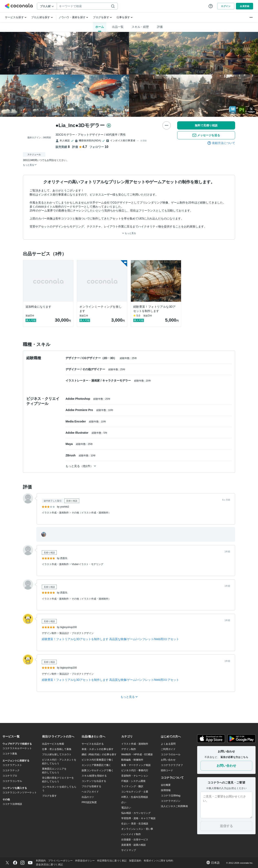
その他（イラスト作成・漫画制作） (91, 513)
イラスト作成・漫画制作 (56, 513)
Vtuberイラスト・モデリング (87, 564)
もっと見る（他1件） (81, 466)
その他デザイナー (94, 369)
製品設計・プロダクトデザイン (77, 633)
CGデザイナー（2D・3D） (100, 358)
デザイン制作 (49, 633)
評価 (160, 27)
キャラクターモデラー (117, 381)
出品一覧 (118, 27)
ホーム (100, 27)
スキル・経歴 (140, 27)
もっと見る (129, 233)
